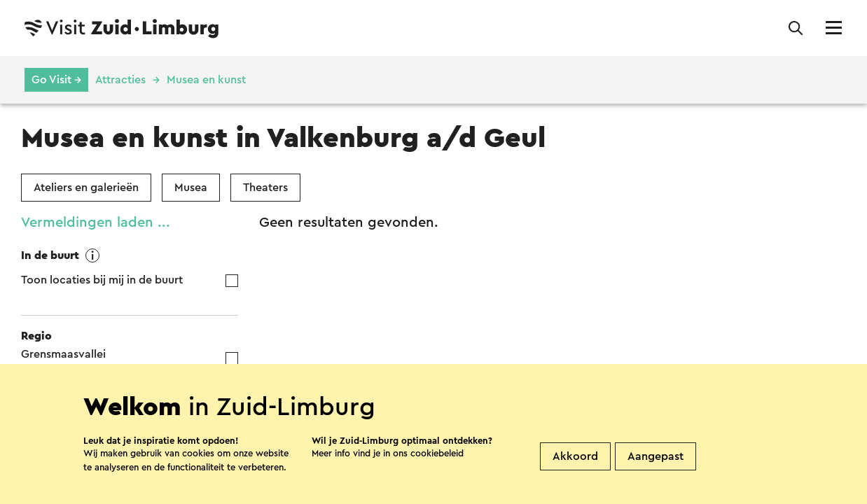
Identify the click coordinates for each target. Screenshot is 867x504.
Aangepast (656, 464)
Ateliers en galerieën (86, 188)
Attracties (120, 80)
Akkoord (575, 464)
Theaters (265, 188)
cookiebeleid (437, 461)
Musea (191, 188)
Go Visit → (56, 80)
